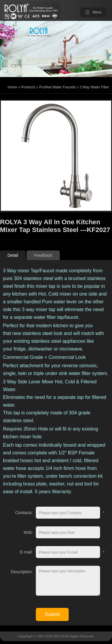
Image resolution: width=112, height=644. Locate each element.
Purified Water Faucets (58, 87)
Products (28, 87)
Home (13, 87)
